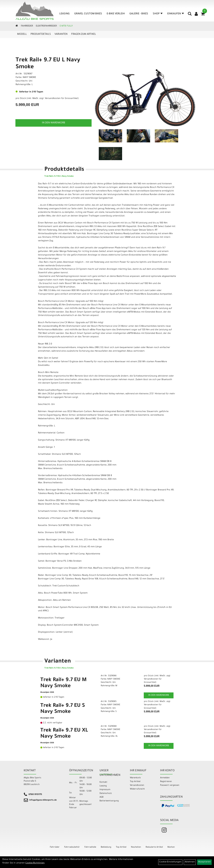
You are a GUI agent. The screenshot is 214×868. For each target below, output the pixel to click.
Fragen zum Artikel (84, 34)
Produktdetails (41, 34)
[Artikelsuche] (190, 15)
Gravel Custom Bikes (88, 14)
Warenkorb (135, 778)
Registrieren (166, 782)
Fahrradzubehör (72, 847)
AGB (101, 797)
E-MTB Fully (66, 26)
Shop (158, 14)
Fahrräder (27, 26)
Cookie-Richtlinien (35, 863)
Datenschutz (106, 793)
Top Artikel (135, 782)
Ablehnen (190, 862)
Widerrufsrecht (137, 789)
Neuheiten (136, 847)
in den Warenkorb (53, 123)
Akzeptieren (204, 862)
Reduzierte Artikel (154, 847)
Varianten (61, 34)
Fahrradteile (90, 847)
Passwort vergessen (170, 785)
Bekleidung (106, 847)
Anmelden (165, 778)
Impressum (105, 790)
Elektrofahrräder (46, 26)
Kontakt (103, 782)
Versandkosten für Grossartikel (61, 99)
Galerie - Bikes (139, 14)
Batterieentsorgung (109, 801)
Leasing (64, 14)
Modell (22, 34)
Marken (171, 847)
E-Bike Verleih (116, 14)
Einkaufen (176, 14)
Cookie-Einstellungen (170, 862)
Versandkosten (137, 785)
